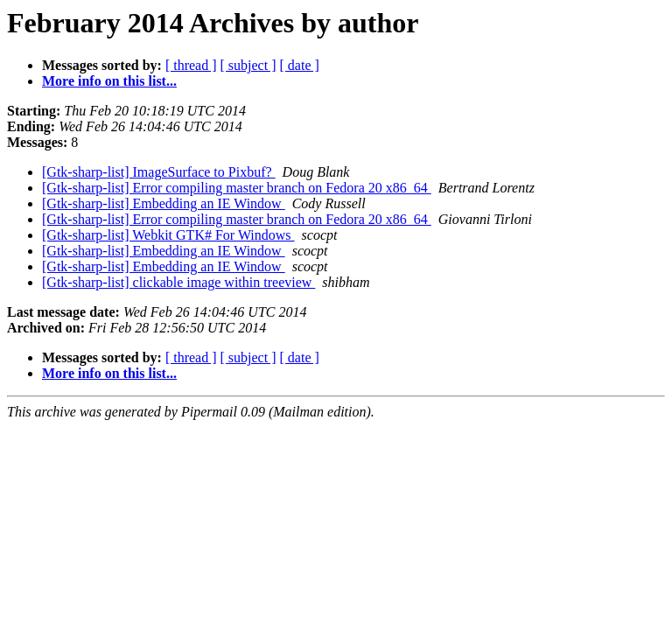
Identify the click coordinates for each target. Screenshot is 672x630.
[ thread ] (191, 65)
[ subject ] (248, 65)
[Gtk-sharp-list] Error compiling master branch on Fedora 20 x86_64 (237, 188)
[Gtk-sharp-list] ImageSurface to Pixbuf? (159, 172)
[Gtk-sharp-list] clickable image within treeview (178, 282)
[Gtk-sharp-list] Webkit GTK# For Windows (168, 235)
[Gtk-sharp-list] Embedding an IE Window (164, 203)
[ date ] (300, 65)
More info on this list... (109, 81)
